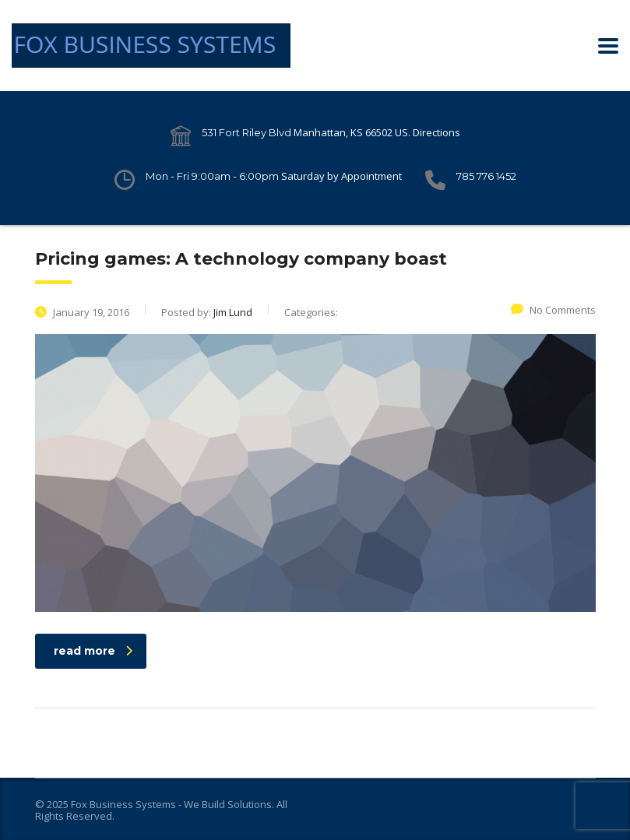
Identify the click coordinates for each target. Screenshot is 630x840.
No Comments (553, 310)
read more (93, 651)
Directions (436, 132)
